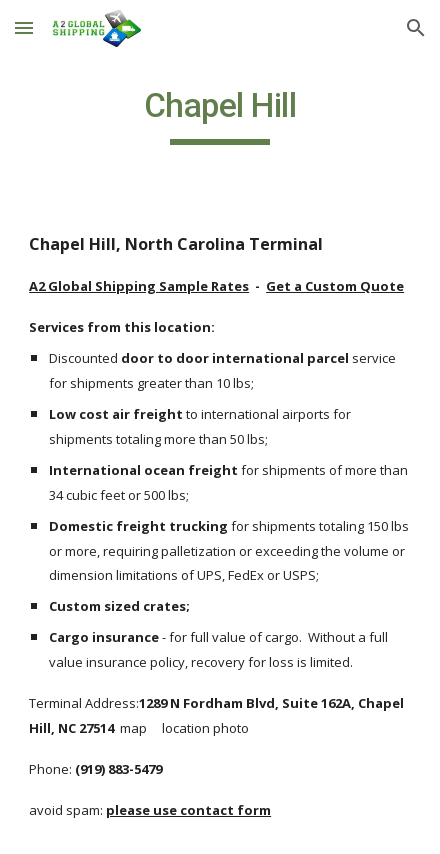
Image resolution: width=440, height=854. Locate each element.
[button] (24, 27)
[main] (220, 115)
